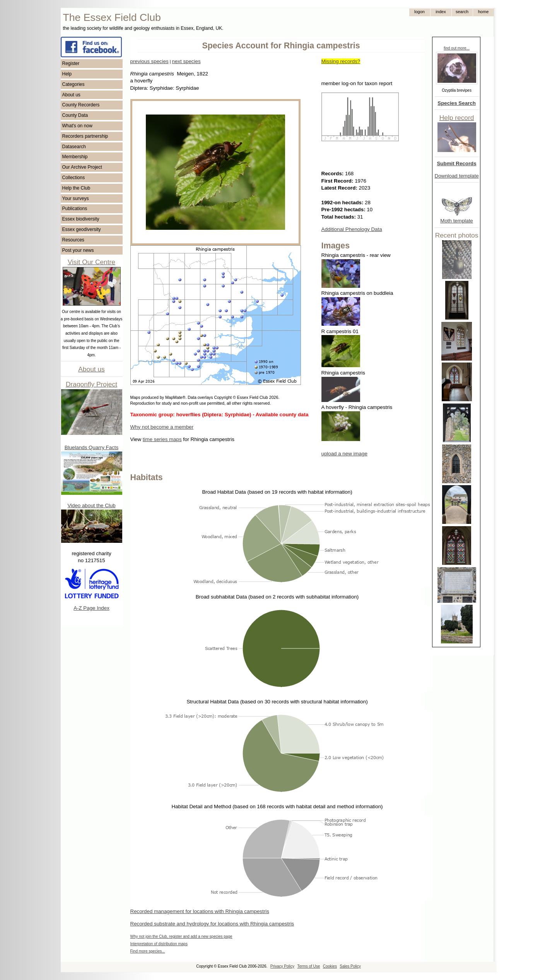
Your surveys (76, 198)
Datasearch (74, 147)
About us (71, 95)
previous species (150, 61)
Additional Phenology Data (352, 229)
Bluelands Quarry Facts (91, 447)
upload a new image (344, 454)
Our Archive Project (82, 167)
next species (186, 61)
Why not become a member (162, 427)
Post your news (78, 250)
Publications (75, 209)
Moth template (456, 221)
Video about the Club (91, 505)
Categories (73, 84)
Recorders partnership (85, 136)
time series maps (162, 439)
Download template (457, 176)
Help (67, 74)
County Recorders (81, 105)
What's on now (77, 126)
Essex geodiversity (82, 229)
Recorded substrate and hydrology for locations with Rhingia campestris (212, 924)
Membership (75, 157)
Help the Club (76, 188)
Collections (74, 178)
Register (71, 63)
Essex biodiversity (81, 219)
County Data (75, 115)
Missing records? (341, 61)
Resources (73, 240)
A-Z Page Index (91, 608)
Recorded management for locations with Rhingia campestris (200, 911)
